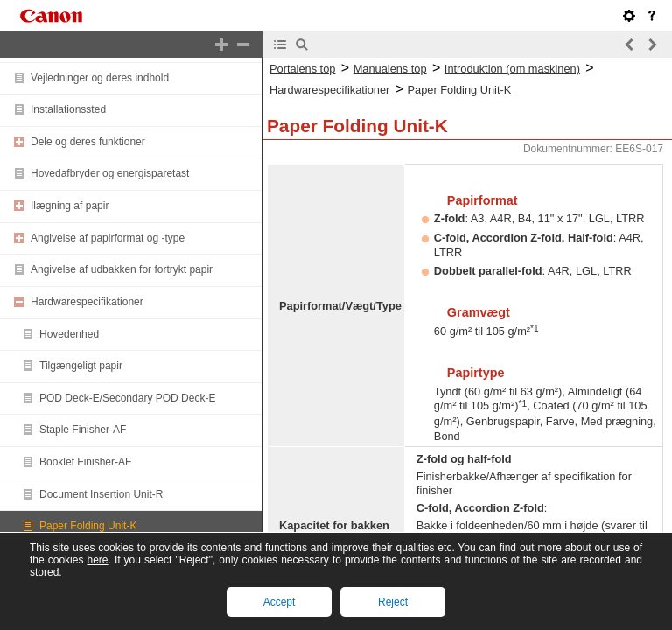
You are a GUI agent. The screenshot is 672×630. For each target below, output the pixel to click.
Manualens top (390, 69)
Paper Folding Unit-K (88, 526)
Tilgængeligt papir (81, 366)
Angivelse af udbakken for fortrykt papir (122, 269)
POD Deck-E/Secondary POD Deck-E (127, 398)
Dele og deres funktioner (88, 142)
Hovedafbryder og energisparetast (110, 173)
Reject (393, 602)
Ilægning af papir (70, 206)
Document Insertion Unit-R (101, 494)
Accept (280, 602)
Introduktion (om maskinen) (512, 69)
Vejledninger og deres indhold (100, 78)
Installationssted (68, 109)
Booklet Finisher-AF (85, 462)
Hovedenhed (69, 334)
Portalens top (302, 69)
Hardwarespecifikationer (87, 302)
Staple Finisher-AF (83, 430)
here (97, 560)
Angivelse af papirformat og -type (108, 238)
